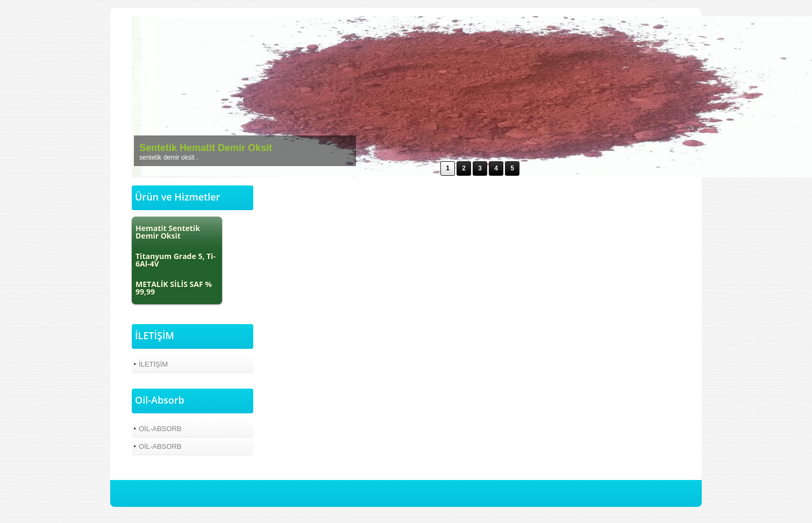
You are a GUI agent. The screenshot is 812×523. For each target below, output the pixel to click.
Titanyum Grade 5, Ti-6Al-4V (176, 260)
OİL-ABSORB (160, 429)
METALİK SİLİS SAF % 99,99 (174, 288)
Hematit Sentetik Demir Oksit (168, 232)
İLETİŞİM (153, 364)
